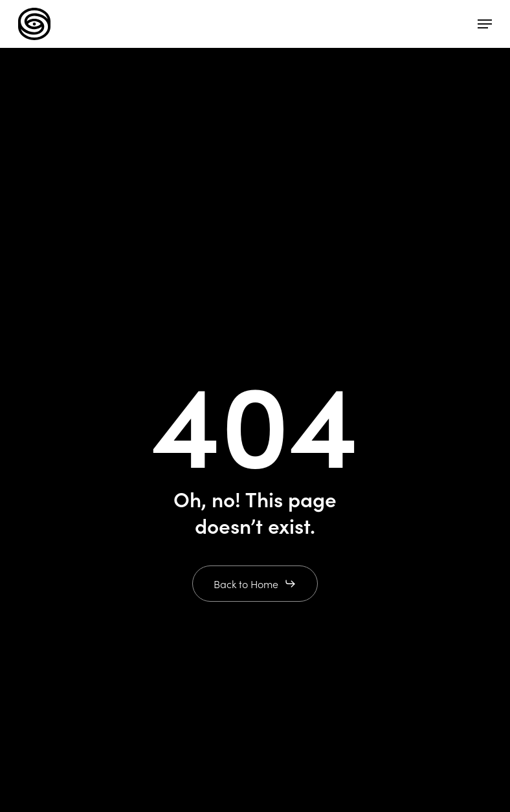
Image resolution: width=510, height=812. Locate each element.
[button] (485, 24)
